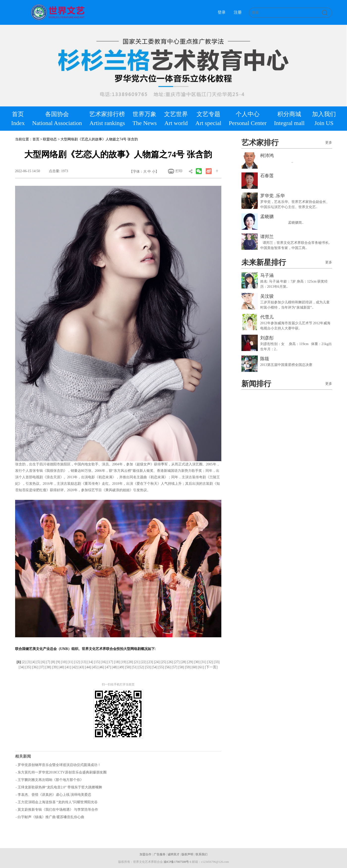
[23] (150, 662)
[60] (194, 667)
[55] (161, 667)
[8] (53, 662)
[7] (48, 662)
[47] (108, 667)
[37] (42, 667)
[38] (48, 667)
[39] (55, 667)
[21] (137, 662)
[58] (181, 667)
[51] (134, 667)
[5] (38, 662)
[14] (90, 662)
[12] (77, 662)
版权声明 (187, 854)
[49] (121, 667)
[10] (64, 662)
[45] (95, 667)
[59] (188, 667)
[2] (24, 662)
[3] (29, 662)
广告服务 (160, 854)
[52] (141, 667)
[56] (168, 667)
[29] (190, 662)
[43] (81, 667)
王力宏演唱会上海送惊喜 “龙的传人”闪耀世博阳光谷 (58, 802)
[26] (170, 662)
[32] (210, 662)
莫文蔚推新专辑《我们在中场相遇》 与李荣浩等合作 (58, 810)
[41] (68, 667)
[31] (203, 662)
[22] (143, 662)
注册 (238, 12)
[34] (21, 667)
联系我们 (202, 854)
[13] (84, 662)
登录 (222, 12)
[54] (155, 667)
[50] (128, 667)
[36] (35, 667)
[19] (124, 662)
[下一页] (211, 667)
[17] (110, 662)
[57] (174, 667)
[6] (43, 662)
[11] (71, 662)
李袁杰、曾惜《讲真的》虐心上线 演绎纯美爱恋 (55, 795)
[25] (163, 662)
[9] (58, 662)
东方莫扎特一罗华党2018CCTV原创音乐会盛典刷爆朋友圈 (62, 772)
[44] (88, 667)
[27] (177, 662)
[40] (61, 667)
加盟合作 (145, 854)
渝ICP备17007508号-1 (178, 862)
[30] (197, 662)
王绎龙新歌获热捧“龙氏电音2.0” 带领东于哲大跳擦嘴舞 (60, 787)
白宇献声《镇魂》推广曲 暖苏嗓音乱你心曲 (51, 817)
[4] (33, 662)
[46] (101, 667)
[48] (115, 667)
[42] (75, 667)
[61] (201, 667)
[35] (28, 667)
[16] (103, 662)
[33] (217, 662)
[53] (148, 667)
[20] (130, 662)
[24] (157, 662)
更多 (329, 143)
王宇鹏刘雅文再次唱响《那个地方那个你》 (51, 780)
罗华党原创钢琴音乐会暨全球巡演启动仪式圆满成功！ (59, 765)
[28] (183, 662)
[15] (97, 662)
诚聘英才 (173, 854)
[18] (117, 662)
